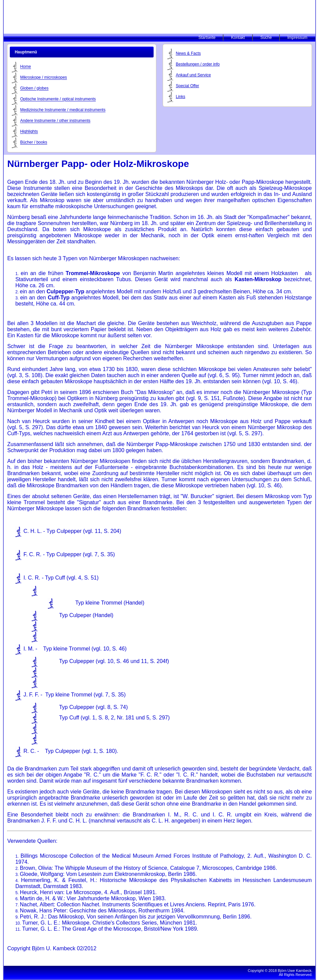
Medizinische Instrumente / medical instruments (63, 110)
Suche (266, 38)
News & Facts (188, 53)
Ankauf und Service (193, 75)
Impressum (297, 38)
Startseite (207, 38)
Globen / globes (34, 89)
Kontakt (238, 38)
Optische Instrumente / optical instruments (58, 99)
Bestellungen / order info (198, 64)
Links (181, 97)
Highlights (29, 132)
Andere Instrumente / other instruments (55, 121)
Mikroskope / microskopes (44, 78)
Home (26, 67)
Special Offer (188, 86)
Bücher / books (34, 143)
